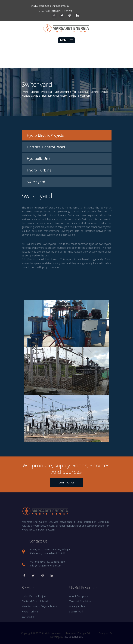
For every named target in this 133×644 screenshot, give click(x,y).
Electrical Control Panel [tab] (46, 147)
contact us (66, 482)
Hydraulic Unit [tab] (39, 159)
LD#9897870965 (73, 637)
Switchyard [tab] (36, 182)
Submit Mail (76, 611)
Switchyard (28, 617)
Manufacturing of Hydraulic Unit (40, 606)
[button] (66, 40)
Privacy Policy (77, 606)
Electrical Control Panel (35, 601)
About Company (78, 596)
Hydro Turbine (30, 611)
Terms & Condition (80, 601)
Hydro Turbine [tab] (39, 170)
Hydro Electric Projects (35, 596)
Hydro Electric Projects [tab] (45, 135)
